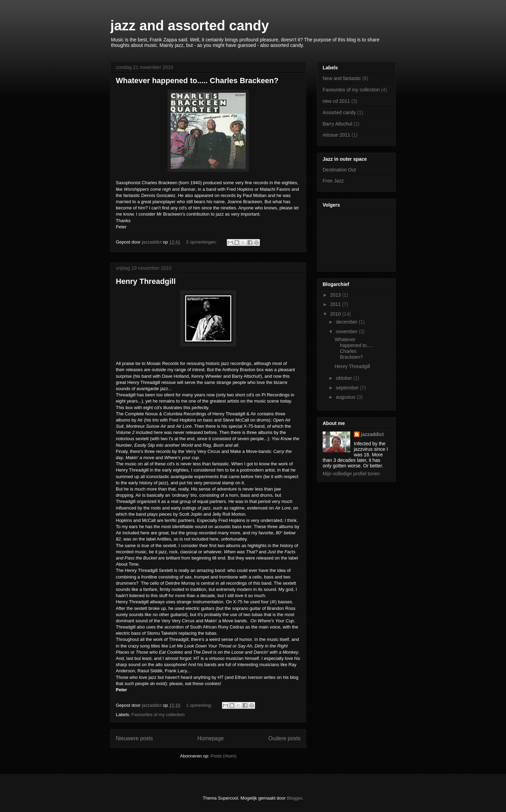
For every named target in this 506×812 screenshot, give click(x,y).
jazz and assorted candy (190, 26)
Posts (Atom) (224, 756)
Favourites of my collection (158, 715)
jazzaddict (372, 434)
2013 (336, 295)
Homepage (211, 738)
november (347, 331)
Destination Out (339, 170)
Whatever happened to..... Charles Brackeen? (197, 81)
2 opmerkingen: (202, 242)
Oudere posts (284, 738)
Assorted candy (339, 112)
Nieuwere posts (134, 738)
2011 (336, 304)
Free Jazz (333, 181)
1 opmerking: (200, 705)
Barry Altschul (337, 124)
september (348, 388)
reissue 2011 (336, 135)
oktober (345, 378)
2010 (336, 314)
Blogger (294, 798)
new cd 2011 (336, 101)
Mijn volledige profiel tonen (351, 474)
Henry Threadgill (146, 281)
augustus (346, 397)
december (347, 322)
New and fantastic (342, 78)
